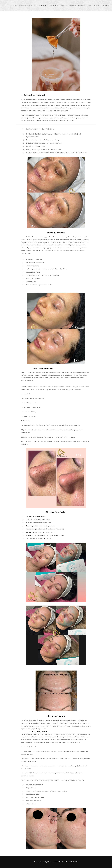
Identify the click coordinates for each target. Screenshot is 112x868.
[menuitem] (20, 6)
